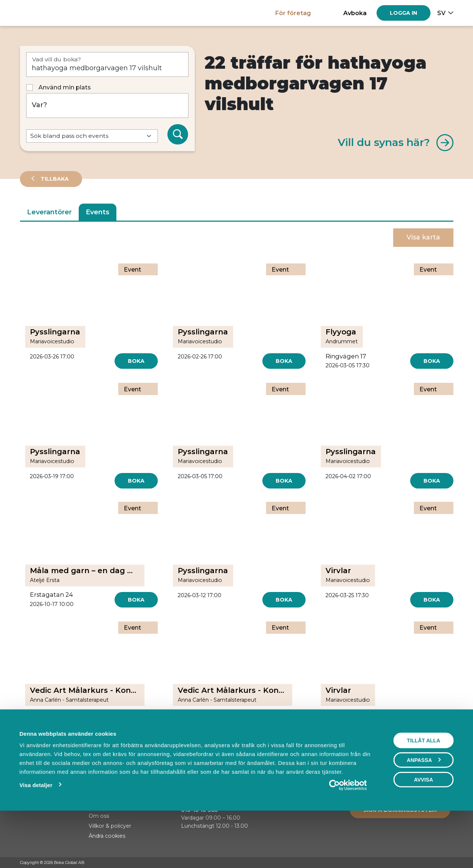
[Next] (254, 746)
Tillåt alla (423, 791)
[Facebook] (422, 863)
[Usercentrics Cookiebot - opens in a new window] (348, 836)
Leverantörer (49, 212)
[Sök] (178, 135)
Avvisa (423, 830)
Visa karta (423, 237)
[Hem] (46, 13)
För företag (293, 13)
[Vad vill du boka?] (107, 64)
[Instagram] (436, 863)
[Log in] (404, 13)
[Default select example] (92, 136)
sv (441, 13)
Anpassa (424, 811)
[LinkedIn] (450, 863)
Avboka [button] (355, 13)
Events (98, 212)
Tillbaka (54, 179)
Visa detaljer (36, 836)
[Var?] (107, 105)
